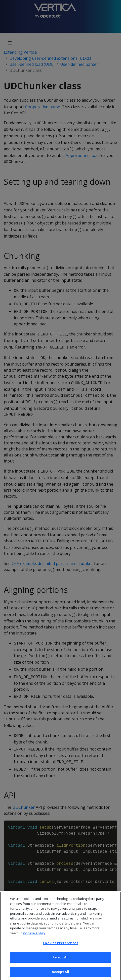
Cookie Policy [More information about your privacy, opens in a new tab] (34, 939)
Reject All (60, 963)
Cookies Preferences (60, 949)
